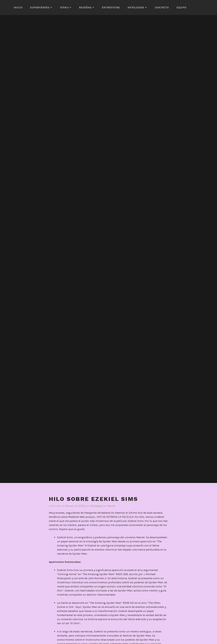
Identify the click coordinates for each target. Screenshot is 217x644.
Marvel (111, 506)
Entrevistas (111, 7)
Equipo (181, 7)
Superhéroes (40, 7)
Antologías (136, 7)
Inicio (18, 7)
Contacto (162, 7)
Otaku (64, 7)
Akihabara (97, 506)
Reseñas (85, 7)
